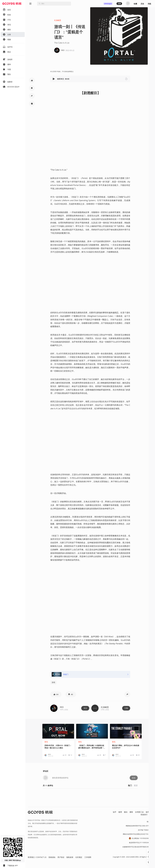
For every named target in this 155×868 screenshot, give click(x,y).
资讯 (46, 742)
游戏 (53, 682)
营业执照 (150, 822)
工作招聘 (88, 857)
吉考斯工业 (139, 812)
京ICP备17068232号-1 (145, 830)
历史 (142, 4)
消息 (149, 4)
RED (62, 707)
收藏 (135, 4)
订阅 (126, 708)
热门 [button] (130, 785)
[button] (54, 79)
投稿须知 (52, 857)
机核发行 (144, 815)
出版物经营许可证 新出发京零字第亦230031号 (138, 847)
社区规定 (79, 857)
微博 (120, 812)
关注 (85, 708)
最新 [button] (136, 785)
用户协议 (61, 857)
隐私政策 (70, 857)
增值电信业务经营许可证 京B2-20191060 (139, 826)
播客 (131, 812)
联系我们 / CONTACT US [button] (37, 857)
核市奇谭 (149, 812)
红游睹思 (58, 20)
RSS (151, 815)
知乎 (115, 812)
